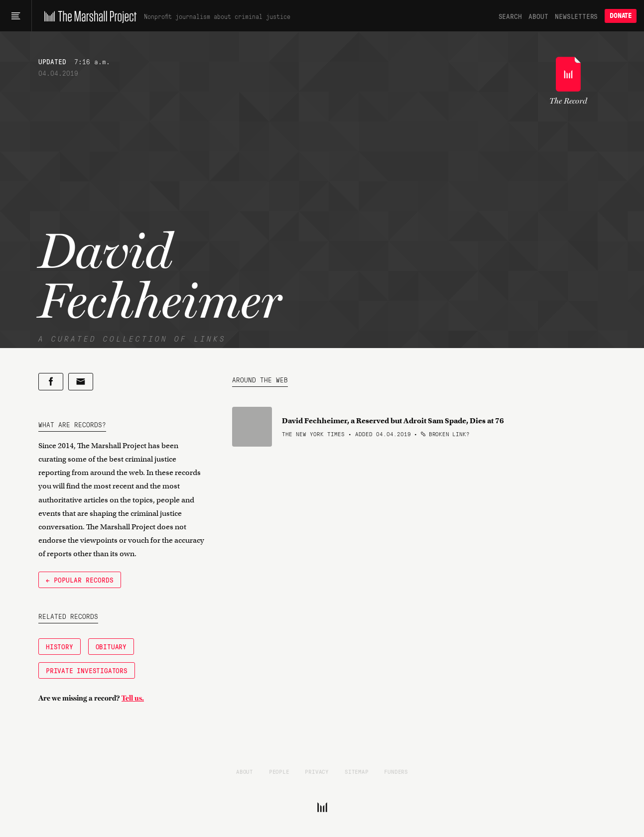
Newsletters (576, 16)
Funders (396, 771)
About (538, 16)
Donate (621, 16)
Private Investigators (87, 670)
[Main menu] (16, 16)
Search (510, 16)
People (279, 771)
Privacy (317, 771)
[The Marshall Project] (88, 16)
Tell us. (133, 698)
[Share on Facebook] (51, 382)
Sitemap (357, 771)
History (60, 646)
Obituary (111, 646)
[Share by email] (81, 382)
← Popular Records (80, 580)
